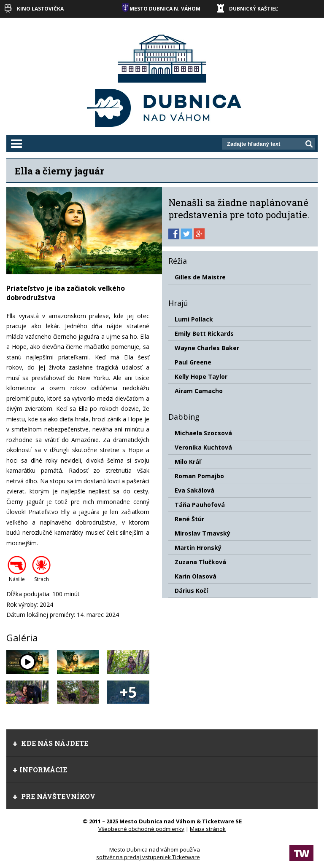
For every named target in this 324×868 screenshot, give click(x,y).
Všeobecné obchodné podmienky (141, 829)
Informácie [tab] (40, 770)
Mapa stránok (208, 829)
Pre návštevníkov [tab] (54, 796)
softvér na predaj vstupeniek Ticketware (148, 857)
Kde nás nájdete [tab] (50, 743)
